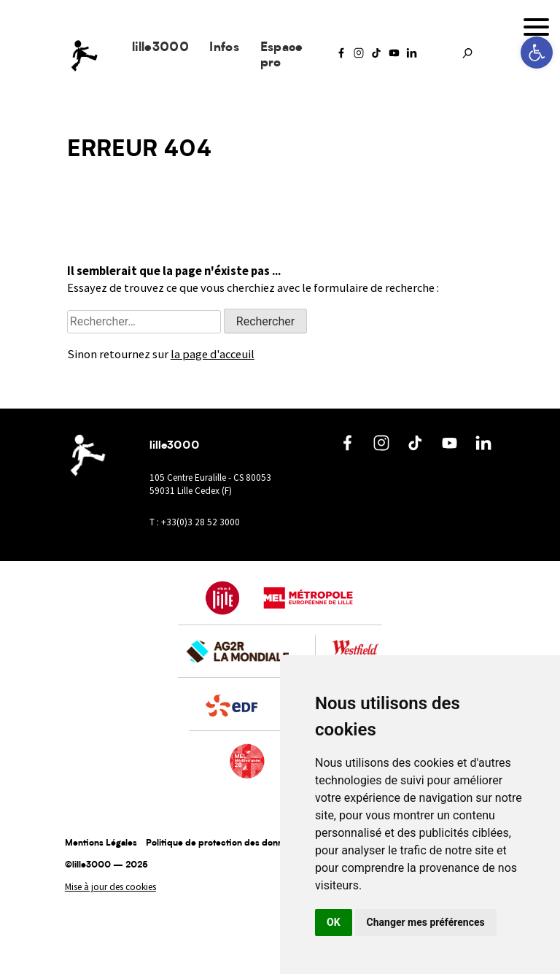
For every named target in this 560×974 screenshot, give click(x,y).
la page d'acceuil (213, 354)
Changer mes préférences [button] (426, 922)
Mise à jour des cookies (110, 887)
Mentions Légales (101, 843)
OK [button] (334, 922)
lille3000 (160, 48)
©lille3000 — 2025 (106, 865)
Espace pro (282, 55)
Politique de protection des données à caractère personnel (268, 843)
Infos (224, 48)
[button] (537, 53)
